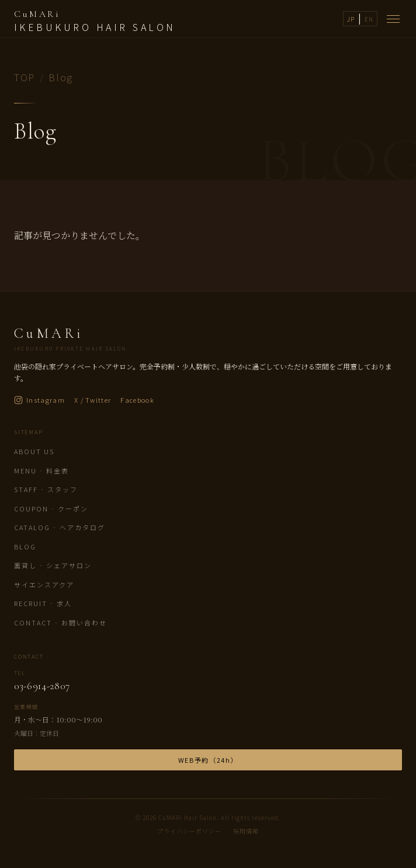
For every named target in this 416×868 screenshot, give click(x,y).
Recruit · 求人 (43, 603)
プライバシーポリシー (189, 831)
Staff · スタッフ (46, 489)
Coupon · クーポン (51, 509)
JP (351, 19)
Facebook (137, 400)
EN (369, 19)
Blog (25, 547)
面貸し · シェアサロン (53, 565)
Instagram (39, 400)
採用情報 (246, 831)
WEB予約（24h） (208, 760)
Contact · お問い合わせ (60, 623)
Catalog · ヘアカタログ (60, 527)
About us (34, 451)
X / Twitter (93, 400)
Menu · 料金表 (41, 471)
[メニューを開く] (393, 19)
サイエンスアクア (44, 585)
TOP (25, 77)
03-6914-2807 (42, 686)
